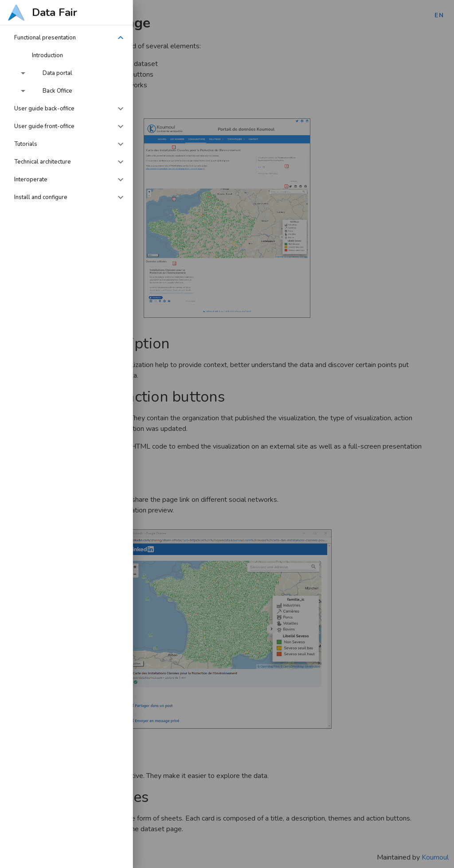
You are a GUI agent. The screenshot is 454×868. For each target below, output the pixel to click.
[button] (67, 38)
